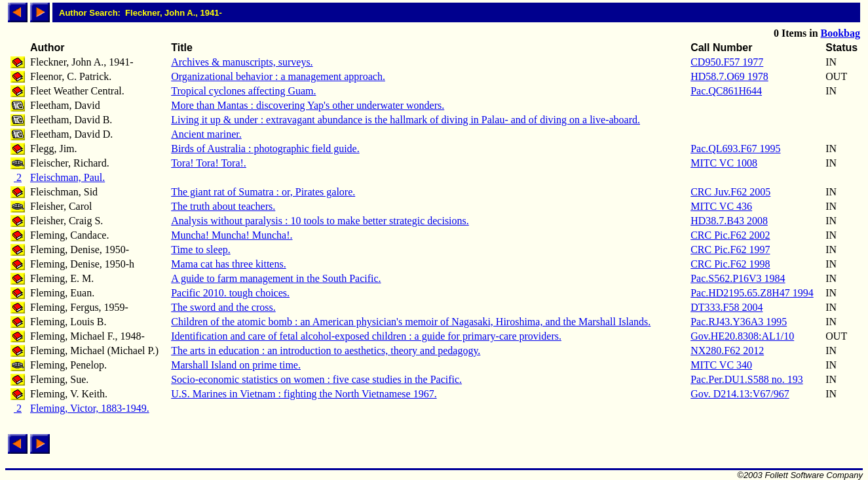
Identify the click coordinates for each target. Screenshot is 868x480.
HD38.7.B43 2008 (729, 221)
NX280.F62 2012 (727, 350)
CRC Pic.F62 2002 (730, 235)
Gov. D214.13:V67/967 (740, 394)
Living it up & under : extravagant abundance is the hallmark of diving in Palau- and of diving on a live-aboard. (406, 120)
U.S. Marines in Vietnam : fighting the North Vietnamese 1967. (304, 394)
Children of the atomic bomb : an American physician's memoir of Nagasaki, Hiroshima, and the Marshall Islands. (411, 322)
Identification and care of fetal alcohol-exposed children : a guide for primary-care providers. (366, 336)
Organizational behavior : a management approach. (278, 76)
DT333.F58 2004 (726, 307)
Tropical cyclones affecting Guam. (243, 91)
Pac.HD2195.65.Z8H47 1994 (752, 293)
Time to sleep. (201, 250)
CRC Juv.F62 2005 (730, 192)
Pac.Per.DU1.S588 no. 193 (747, 379)
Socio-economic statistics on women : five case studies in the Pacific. (316, 379)
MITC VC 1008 (724, 163)
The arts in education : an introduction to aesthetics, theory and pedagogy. (326, 350)
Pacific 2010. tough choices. (230, 293)
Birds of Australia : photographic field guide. (265, 149)
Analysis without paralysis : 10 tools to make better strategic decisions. (320, 221)
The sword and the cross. (223, 307)
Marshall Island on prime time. (236, 365)
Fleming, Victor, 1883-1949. (90, 408)
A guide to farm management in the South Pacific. (276, 278)
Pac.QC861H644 (726, 91)
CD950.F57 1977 (727, 62)
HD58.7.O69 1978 (729, 76)
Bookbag (840, 33)
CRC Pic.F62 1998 (730, 264)
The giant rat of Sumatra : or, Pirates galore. (263, 192)
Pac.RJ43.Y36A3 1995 (739, 322)
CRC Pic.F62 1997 (730, 250)
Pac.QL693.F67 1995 (735, 149)
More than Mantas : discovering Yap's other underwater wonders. (308, 105)
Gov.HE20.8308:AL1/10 (742, 336)
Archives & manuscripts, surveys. (242, 62)
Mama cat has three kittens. (229, 264)
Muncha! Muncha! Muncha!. (232, 235)
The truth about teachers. (223, 206)
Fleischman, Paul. (67, 177)
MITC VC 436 (721, 206)
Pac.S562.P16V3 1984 (738, 278)
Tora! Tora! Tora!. (209, 163)
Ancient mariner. (206, 134)
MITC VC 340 (721, 365)
